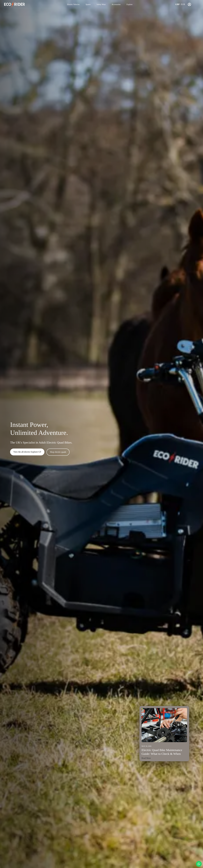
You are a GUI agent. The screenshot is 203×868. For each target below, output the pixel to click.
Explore (130, 4)
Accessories (116, 4)
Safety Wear (101, 4)
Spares (88, 4)
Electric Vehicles (73, 4)
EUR (183, 4)
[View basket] (196, 4)
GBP (177, 4)
